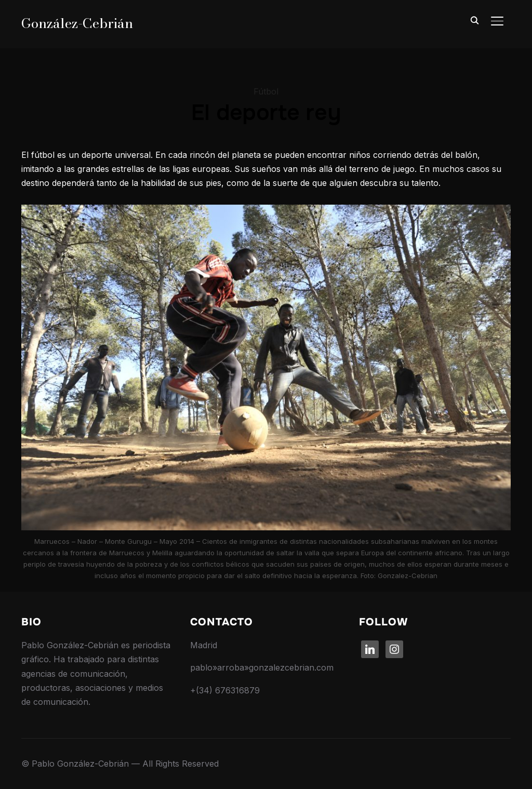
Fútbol (266, 91)
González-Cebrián (77, 23)
